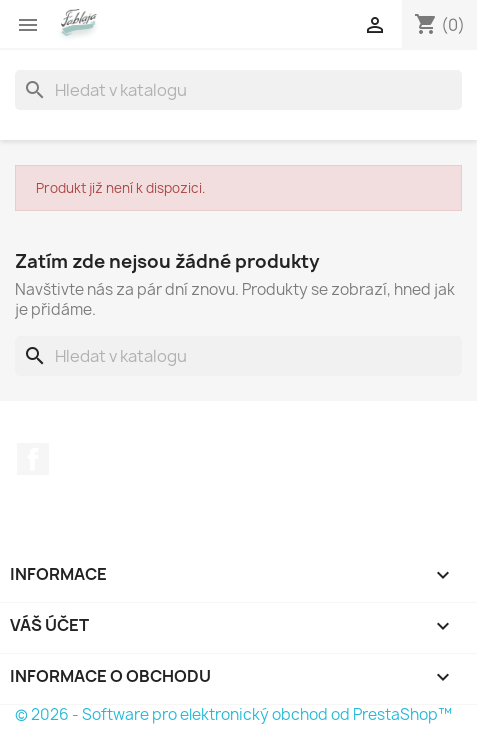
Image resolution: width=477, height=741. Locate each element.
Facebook (33, 459)
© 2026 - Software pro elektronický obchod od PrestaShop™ (233, 714)
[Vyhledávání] (238, 90)
